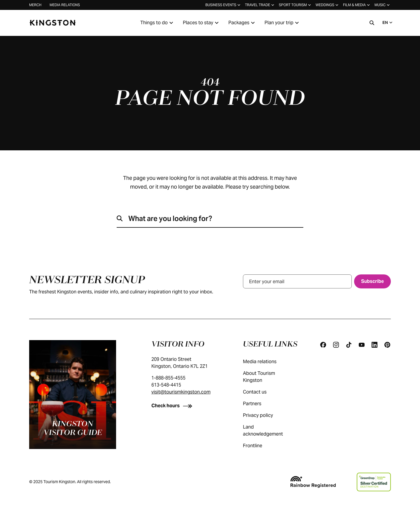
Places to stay (202, 23)
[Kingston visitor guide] (73, 395)
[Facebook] (323, 345)
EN (388, 22)
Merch (35, 5)
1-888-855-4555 (168, 378)
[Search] (372, 23)
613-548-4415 (166, 385)
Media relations (65, 5)
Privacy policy (264, 415)
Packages (242, 23)
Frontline (258, 446)
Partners (258, 404)
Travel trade (260, 5)
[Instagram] (336, 345)
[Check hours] (173, 406)
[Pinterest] (387, 345)
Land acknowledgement (270, 430)
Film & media (357, 5)
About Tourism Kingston (270, 377)
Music (383, 5)
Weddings (328, 5)
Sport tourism (295, 5)
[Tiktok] (349, 345)
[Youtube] (362, 345)
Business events (223, 5)
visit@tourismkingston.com (181, 392)
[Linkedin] (374, 345)
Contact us (261, 392)
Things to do (157, 23)
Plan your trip (282, 23)
